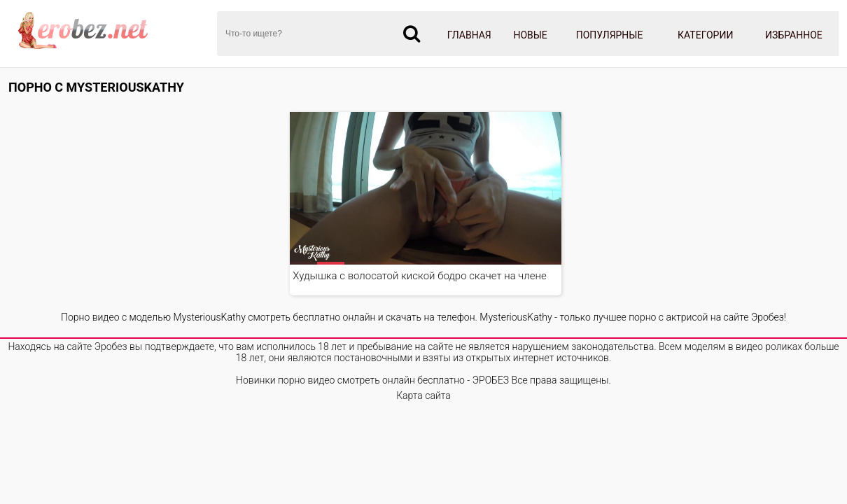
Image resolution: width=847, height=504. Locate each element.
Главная (469, 35)
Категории (705, 35)
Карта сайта (423, 395)
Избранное (794, 35)
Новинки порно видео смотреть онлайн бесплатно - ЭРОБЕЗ (372, 380)
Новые (530, 35)
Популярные (610, 35)
